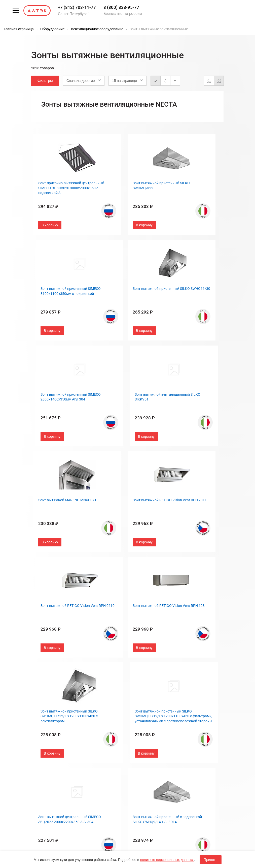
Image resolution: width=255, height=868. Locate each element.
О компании (141, 688)
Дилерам (138, 723)
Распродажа (94, 688)
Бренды (90, 699)
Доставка (91, 728)
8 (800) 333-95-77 (121, 7)
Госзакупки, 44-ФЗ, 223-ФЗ (100, 708)
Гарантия (90, 717)
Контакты (139, 694)
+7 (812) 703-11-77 (77, 7)
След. (173, 668)
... (150, 668)
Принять (211, 860)
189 (160, 668)
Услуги (88, 734)
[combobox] (84, 81)
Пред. (102, 668)
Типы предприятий (147, 699)
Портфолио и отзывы (150, 705)
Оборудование (95, 694)
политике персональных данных (167, 860)
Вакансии (139, 729)
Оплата (89, 723)
